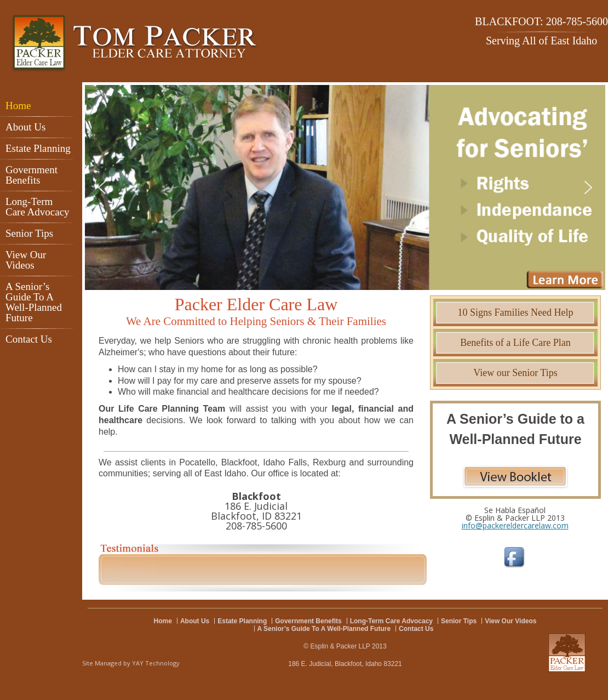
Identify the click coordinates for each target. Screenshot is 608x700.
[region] (345, 187)
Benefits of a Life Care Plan (515, 343)
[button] (345, 187)
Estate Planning (38, 148)
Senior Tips (29, 233)
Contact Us (29, 339)
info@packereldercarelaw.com (515, 525)
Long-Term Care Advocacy (38, 207)
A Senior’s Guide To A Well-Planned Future (34, 302)
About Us (25, 127)
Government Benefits (31, 175)
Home (18, 106)
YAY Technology (156, 663)
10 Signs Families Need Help (516, 312)
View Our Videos (26, 260)
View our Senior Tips (515, 373)
